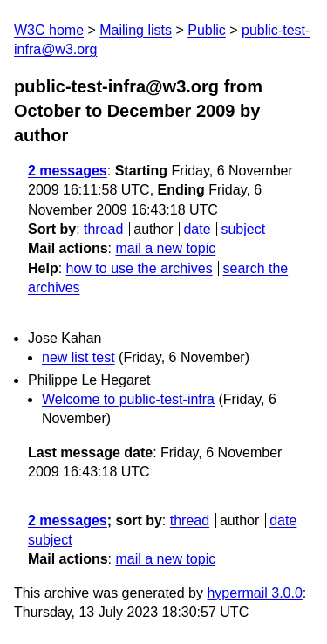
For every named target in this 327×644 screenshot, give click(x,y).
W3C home (49, 30)
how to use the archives (140, 268)
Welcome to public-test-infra (128, 399)
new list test (78, 357)
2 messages (68, 171)
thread (103, 229)
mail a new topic (165, 248)
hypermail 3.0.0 (254, 593)
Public (207, 30)
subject (243, 229)
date (197, 229)
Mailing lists (136, 30)
